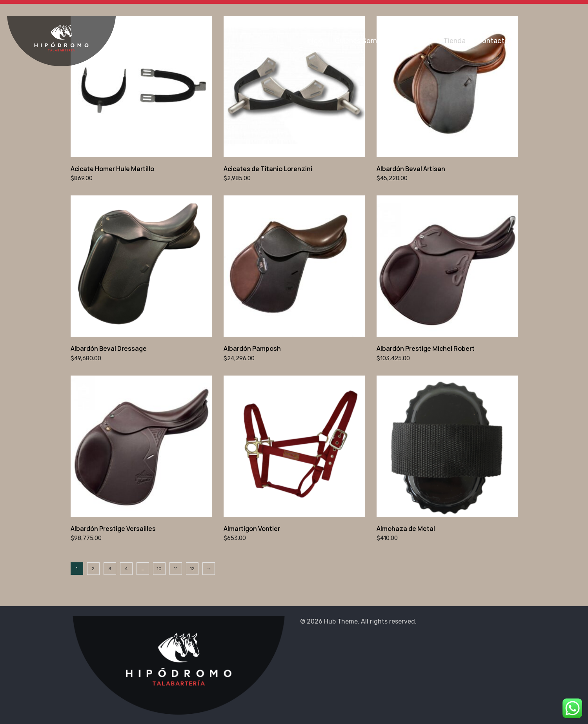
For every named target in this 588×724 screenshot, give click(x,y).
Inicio (315, 41)
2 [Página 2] (93, 569)
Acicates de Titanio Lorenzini (268, 169)
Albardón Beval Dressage (109, 348)
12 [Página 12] (192, 569)
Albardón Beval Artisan (411, 169)
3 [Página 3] (110, 569)
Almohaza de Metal (406, 529)
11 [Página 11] (176, 569)
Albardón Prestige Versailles (113, 529)
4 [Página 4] (126, 569)
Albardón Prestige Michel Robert (426, 348)
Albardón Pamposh (252, 348)
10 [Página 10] (159, 569)
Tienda (454, 41)
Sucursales (414, 41)
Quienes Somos (360, 41)
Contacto (493, 41)
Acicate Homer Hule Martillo (112, 169)
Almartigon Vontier (252, 529)
